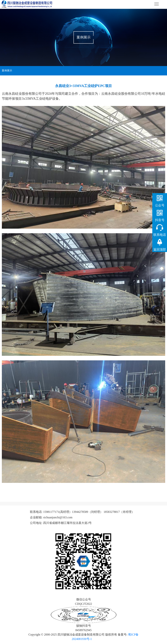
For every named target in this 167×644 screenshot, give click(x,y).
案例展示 (7, 71)
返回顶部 (160, 250)
